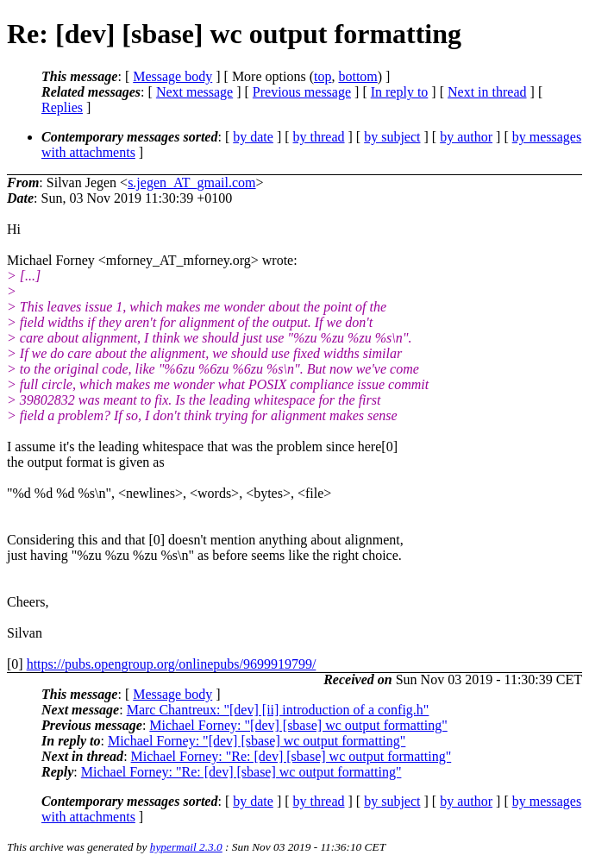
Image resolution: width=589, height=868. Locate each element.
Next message (194, 92)
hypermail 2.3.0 (186, 847)
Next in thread (487, 92)
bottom (357, 76)
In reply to (400, 92)
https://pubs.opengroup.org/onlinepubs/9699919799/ (172, 664)
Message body (172, 76)
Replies (62, 107)
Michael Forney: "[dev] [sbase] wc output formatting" (298, 725)
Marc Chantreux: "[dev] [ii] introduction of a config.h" (278, 710)
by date (253, 137)
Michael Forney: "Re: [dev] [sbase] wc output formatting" (291, 756)
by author (466, 137)
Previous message (302, 92)
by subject (392, 137)
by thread (319, 137)
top (323, 76)
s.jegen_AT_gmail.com (191, 182)
